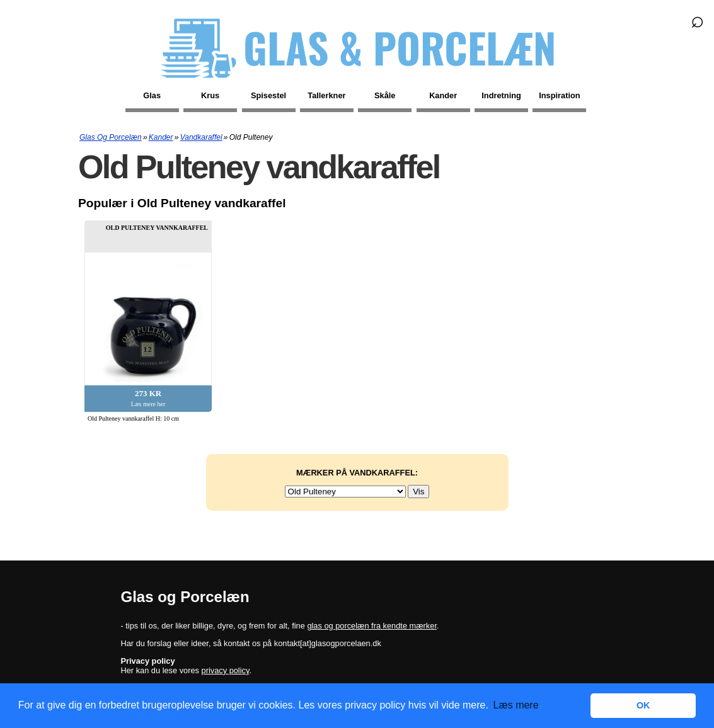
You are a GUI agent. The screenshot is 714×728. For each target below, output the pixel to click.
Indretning (501, 95)
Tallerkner (326, 95)
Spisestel (268, 95)
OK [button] (643, 705)
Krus (210, 95)
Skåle (385, 95)
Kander (443, 95)
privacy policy (226, 670)
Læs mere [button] (516, 705)
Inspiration (559, 95)
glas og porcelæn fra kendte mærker (372, 626)
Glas (152, 95)
